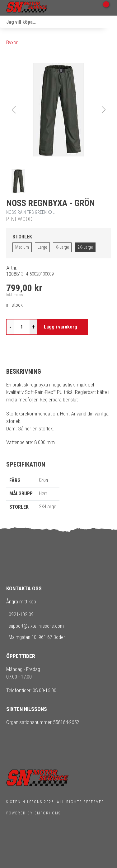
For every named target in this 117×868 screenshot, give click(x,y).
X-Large (62, 247)
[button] (58, 110)
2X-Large (85, 247)
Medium (22, 247)
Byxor (12, 42)
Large (42, 247)
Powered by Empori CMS (33, 813)
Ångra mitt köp (21, 602)
